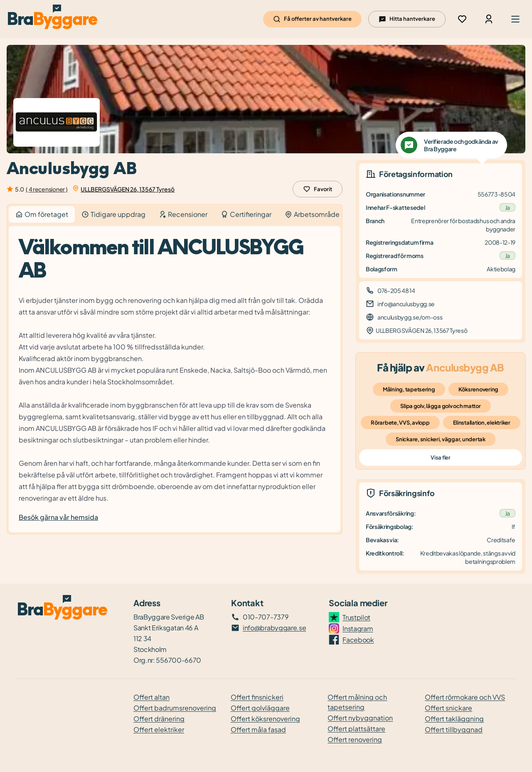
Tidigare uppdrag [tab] (113, 214)
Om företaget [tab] (42, 214)
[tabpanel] (175, 379)
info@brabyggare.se (274, 628)
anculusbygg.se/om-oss (410, 317)
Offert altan (151, 697)
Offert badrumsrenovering (175, 708)
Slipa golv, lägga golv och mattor (440, 406)
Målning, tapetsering (409, 389)
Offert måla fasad (258, 729)
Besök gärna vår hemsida (58, 517)
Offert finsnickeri (257, 697)
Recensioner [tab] (183, 214)
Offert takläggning (454, 719)
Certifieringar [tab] (246, 214)
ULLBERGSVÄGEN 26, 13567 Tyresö (128, 189)
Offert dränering (159, 719)
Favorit (318, 189)
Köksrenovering (478, 389)
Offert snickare (448, 708)
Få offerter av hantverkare (312, 19)
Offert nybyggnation (360, 718)
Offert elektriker (159, 729)
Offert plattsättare (356, 729)
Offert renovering (355, 739)
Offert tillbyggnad (454, 729)
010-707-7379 (266, 617)
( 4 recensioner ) (47, 189)
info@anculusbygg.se (406, 304)
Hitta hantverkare (407, 19)
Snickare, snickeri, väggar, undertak (441, 439)
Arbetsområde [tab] (312, 214)
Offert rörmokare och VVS (465, 697)
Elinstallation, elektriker (482, 423)
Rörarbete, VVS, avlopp (400, 423)
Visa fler (440, 457)
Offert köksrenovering (265, 719)
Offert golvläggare (260, 708)
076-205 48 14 (396, 290)
